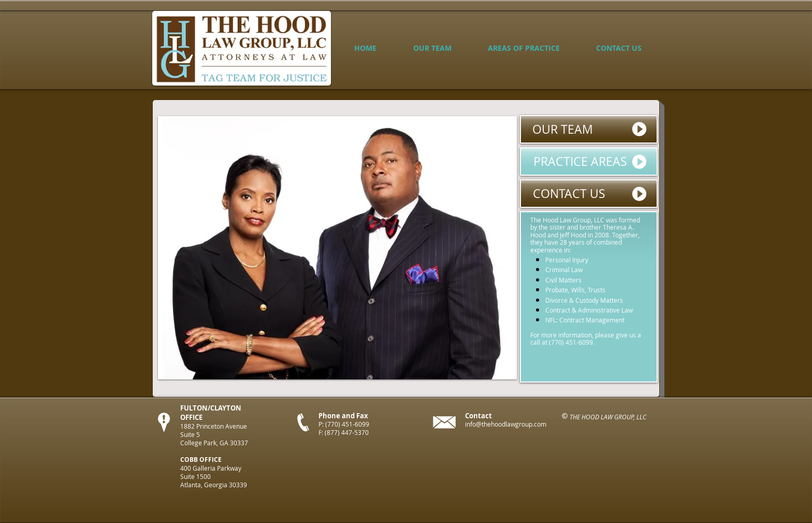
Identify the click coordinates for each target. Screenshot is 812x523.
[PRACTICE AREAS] (589, 161)
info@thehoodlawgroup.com (506, 424)
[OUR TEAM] (589, 129)
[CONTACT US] (589, 194)
